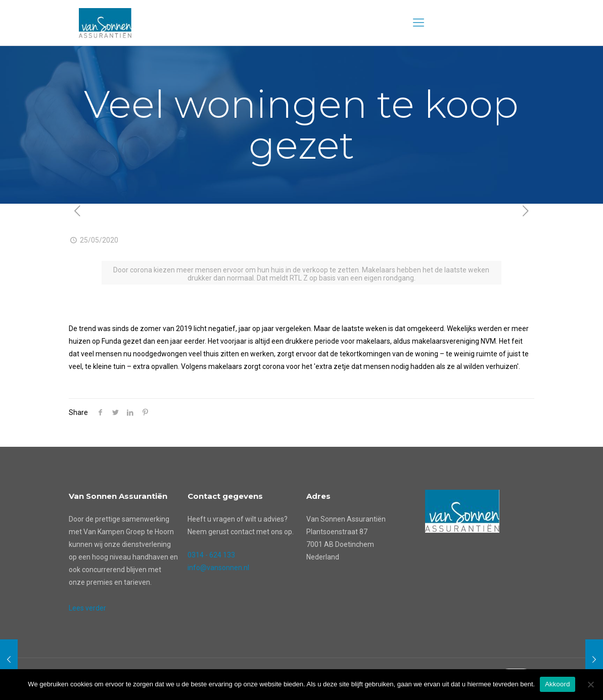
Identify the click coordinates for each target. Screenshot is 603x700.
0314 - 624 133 (211, 555)
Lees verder (87, 608)
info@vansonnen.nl (218, 568)
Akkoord (557, 684)
